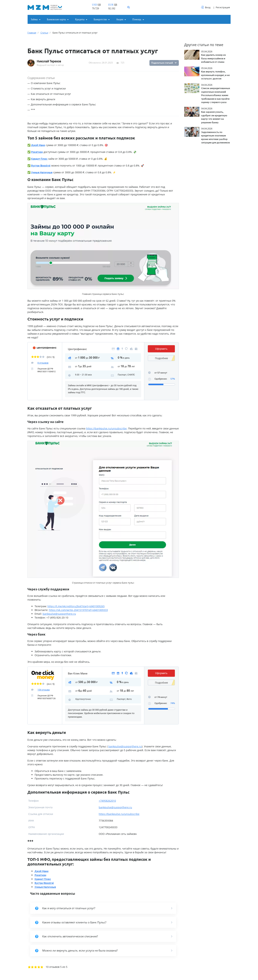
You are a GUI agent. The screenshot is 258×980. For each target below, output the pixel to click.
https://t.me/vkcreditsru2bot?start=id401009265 (76, 606)
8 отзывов (43, 363)
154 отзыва (44, 690)
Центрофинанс (77, 349)
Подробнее (161, 358)
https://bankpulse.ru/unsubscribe (106, 428)
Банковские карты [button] (57, 19)
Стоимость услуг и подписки (48, 88)
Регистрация (223, 7)
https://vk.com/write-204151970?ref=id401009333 (78, 610)
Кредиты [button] (80, 19)
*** (33, 110)
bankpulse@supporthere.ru (59, 614)
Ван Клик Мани (78, 674)
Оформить (161, 349)
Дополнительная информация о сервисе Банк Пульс (63, 104)
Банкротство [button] (100, 19)
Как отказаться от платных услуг (51, 94)
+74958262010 (107, 801)
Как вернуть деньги (43, 99)
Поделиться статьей (162, 63)
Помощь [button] (137, 19)
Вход (206, 7)
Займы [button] (34, 19)
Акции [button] (120, 19)
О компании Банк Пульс (46, 83)
